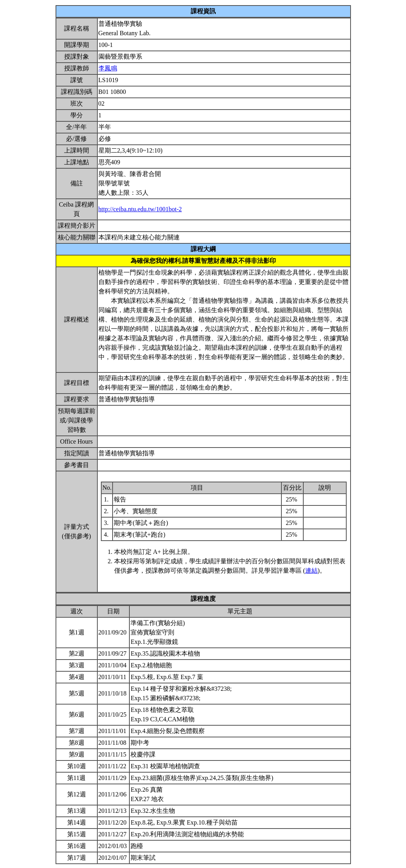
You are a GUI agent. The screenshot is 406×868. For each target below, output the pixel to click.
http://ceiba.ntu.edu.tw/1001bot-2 (140, 209)
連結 (311, 571)
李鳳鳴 (108, 68)
